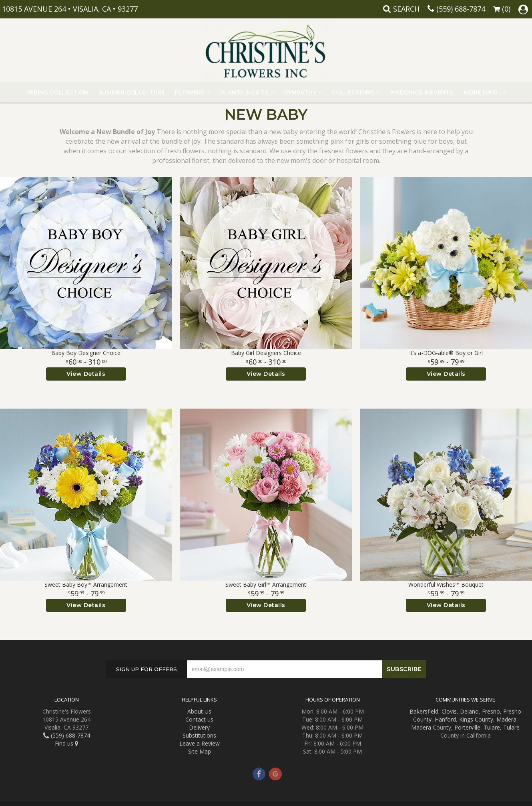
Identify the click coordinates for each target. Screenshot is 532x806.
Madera (506, 719)
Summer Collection (131, 92)
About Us (199, 711)
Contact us (199, 719)
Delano (469, 711)
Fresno (491, 711)
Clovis (449, 711)
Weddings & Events (422, 92)
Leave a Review (200, 743)
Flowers (190, 92)
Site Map (200, 751)
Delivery (199, 727)
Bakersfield (424, 711)
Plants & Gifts (244, 92)
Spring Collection (57, 92)
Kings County (476, 719)
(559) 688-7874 (461, 9)
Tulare (492, 727)
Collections (353, 92)
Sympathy (300, 92)
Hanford (445, 719)
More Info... (482, 92)
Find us (66, 743)
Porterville (467, 727)
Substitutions (199, 735)
